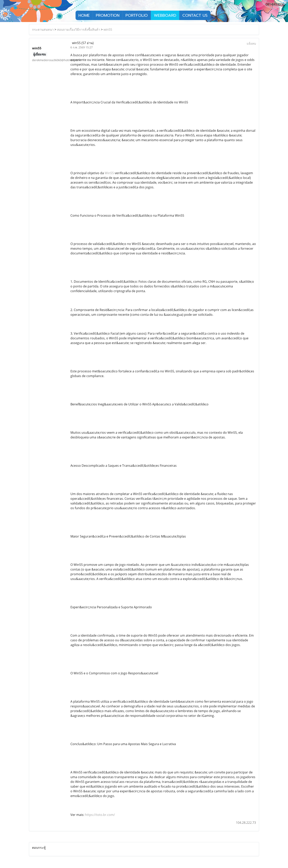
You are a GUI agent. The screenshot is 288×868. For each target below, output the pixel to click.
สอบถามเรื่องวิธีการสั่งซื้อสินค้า (79, 29)
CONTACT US (195, 15)
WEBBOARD (165, 15)
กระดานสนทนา (43, 29)
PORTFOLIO (137, 15)
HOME (84, 15)
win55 (108, 29)
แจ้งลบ (251, 43)
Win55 (109, 173)
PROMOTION (108, 15)
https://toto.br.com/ (100, 815)
